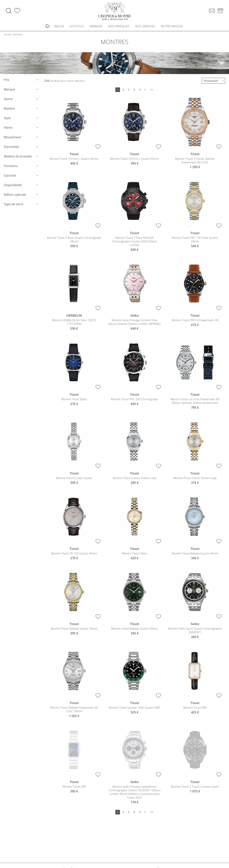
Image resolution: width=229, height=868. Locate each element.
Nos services (145, 27)
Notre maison (172, 27)
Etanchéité (21, 149)
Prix (21, 82)
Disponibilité (21, 187)
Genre (21, 101)
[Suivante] (145, 92)
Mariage (96, 27)
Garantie (21, 177)
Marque (21, 91)
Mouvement (21, 139)
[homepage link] (115, 12)
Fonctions (21, 168)
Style (21, 120)
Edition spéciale (21, 196)
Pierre (21, 130)
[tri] (213, 83)
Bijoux (59, 27)
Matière (21, 110)
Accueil (8, 36)
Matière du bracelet (21, 158)
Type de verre (21, 206)
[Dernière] (152, 92)
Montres (77, 27)
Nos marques (119, 27)
